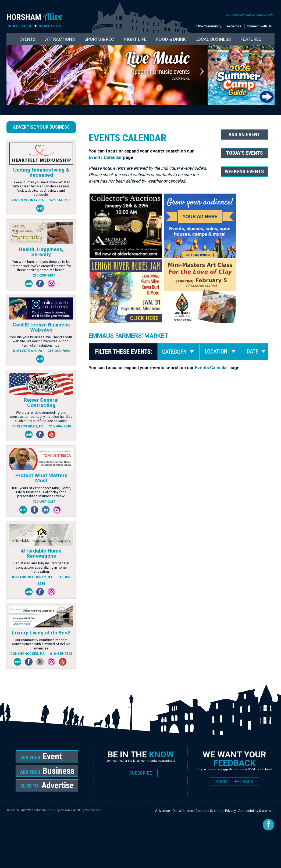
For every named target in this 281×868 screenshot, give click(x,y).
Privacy (230, 811)
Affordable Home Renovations (41, 553)
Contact (202, 811)
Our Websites (183, 811)
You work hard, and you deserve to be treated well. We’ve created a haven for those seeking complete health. (41, 266)
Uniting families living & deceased (41, 172)
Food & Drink (171, 39)
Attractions (60, 39)
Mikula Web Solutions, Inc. (35, 810)
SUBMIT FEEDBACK (234, 782)
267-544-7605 (60, 200)
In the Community (208, 26)
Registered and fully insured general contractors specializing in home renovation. (41, 567)
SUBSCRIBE (141, 773)
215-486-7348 (60, 426)
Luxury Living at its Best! (41, 633)
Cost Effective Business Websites (41, 327)
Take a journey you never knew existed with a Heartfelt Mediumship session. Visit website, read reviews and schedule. (41, 188)
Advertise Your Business (41, 127)
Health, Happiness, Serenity (41, 252)
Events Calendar (105, 157)
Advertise (234, 26)
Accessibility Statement (256, 811)
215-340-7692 (59, 351)
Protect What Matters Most (41, 478)
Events (27, 39)
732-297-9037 (44, 502)
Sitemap (216, 811)
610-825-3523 (61, 654)
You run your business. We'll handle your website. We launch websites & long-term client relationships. (41, 341)
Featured (251, 39)
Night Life (135, 39)
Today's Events (244, 153)
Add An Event (244, 134)
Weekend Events (244, 171)
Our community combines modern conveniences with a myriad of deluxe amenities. (41, 644)
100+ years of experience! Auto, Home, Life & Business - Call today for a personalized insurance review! (41, 492)
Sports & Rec (99, 39)
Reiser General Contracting (41, 402)
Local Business (213, 39)
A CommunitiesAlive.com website (250, 15)
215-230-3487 (44, 275)
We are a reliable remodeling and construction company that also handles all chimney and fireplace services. (41, 417)
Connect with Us (259, 26)
